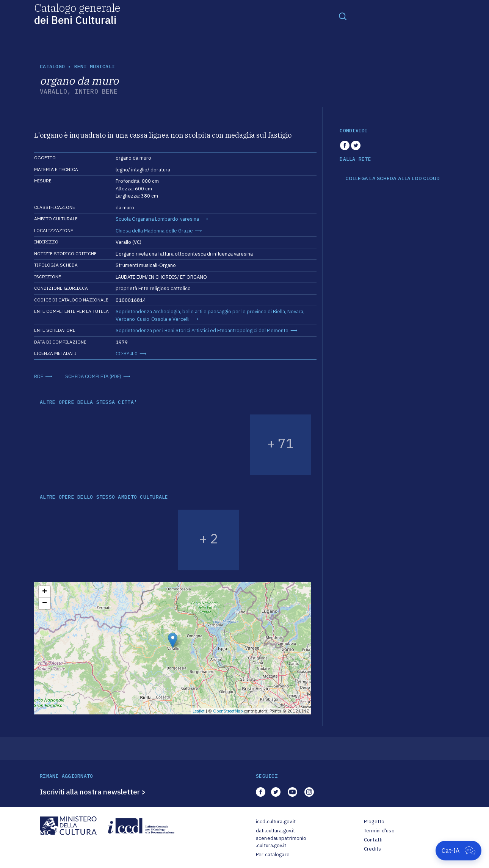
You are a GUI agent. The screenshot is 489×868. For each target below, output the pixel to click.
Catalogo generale (77, 13)
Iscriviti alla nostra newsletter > (93, 792)
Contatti (373, 840)
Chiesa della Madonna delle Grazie (154, 231)
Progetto (374, 822)
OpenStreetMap (228, 711)
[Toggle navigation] (343, 16)
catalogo (52, 67)
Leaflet (199, 711)
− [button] (45, 603)
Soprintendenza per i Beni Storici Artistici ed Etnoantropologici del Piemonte (202, 330)
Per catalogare (273, 855)
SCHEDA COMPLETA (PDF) (93, 376)
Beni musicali (95, 67)
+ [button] (45, 592)
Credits (372, 849)
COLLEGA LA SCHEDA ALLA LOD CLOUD (393, 179)
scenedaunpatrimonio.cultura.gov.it (281, 842)
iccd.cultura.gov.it (276, 822)
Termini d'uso (379, 831)
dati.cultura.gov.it (275, 831)
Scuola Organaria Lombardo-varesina (157, 219)
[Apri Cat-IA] (458, 851)
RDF (39, 376)
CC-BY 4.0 (127, 354)
